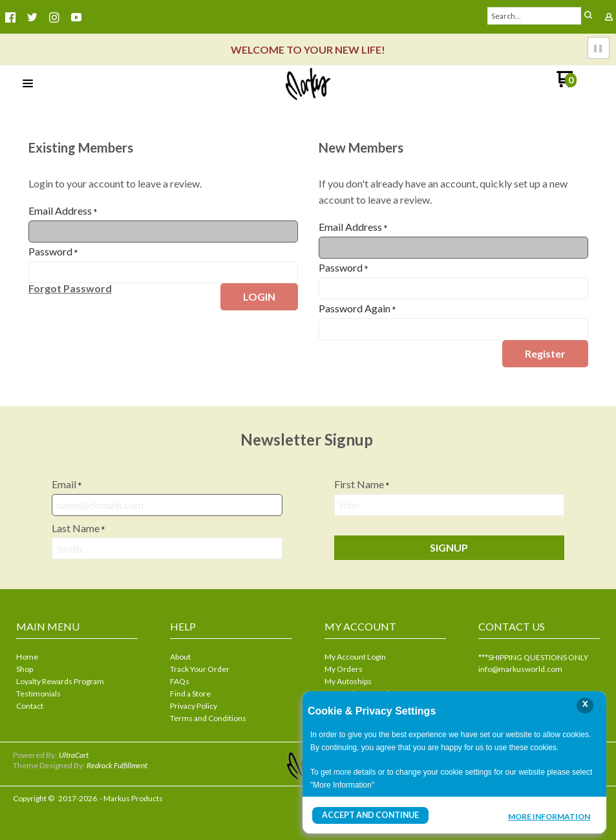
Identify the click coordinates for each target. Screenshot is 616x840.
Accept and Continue (370, 815)
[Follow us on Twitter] (32, 17)
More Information (549, 817)
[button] (588, 16)
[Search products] (535, 16)
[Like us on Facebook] (10, 17)
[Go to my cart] (567, 84)
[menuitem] (77, 658)
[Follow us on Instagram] (54, 17)
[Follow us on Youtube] (76, 17)
